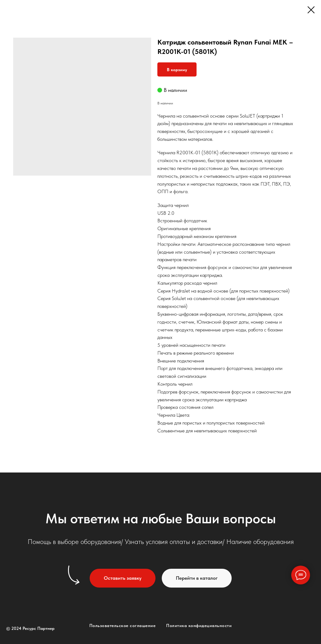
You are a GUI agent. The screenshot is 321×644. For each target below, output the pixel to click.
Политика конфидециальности (199, 626)
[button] (123, 578)
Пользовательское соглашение (123, 626)
